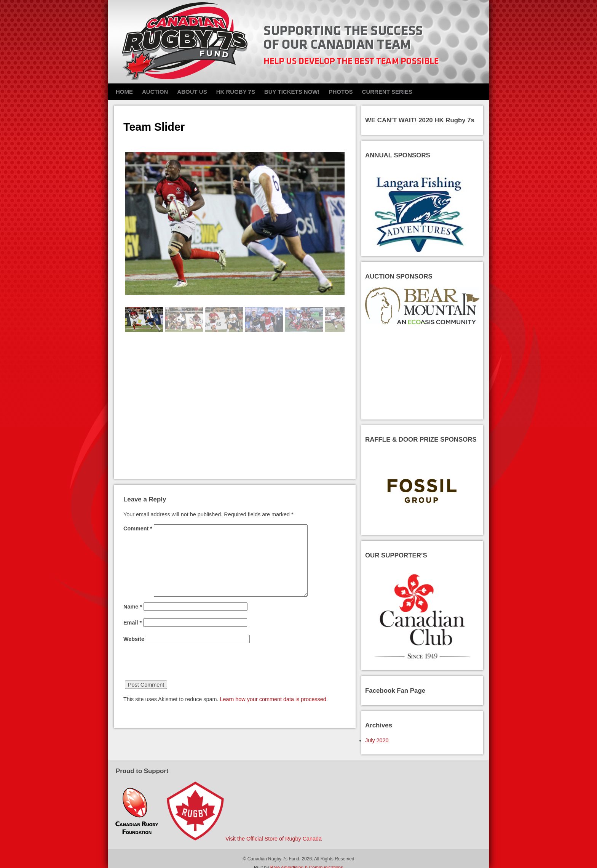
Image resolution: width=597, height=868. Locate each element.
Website (134, 639)
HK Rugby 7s (236, 92)
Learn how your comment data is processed (273, 699)
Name (133, 607)
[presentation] (181, 666)
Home (124, 92)
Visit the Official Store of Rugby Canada (274, 839)
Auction (155, 92)
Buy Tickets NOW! (292, 92)
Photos (341, 92)
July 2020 (377, 740)
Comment (138, 528)
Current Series (387, 92)
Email (132, 623)
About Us (192, 92)
